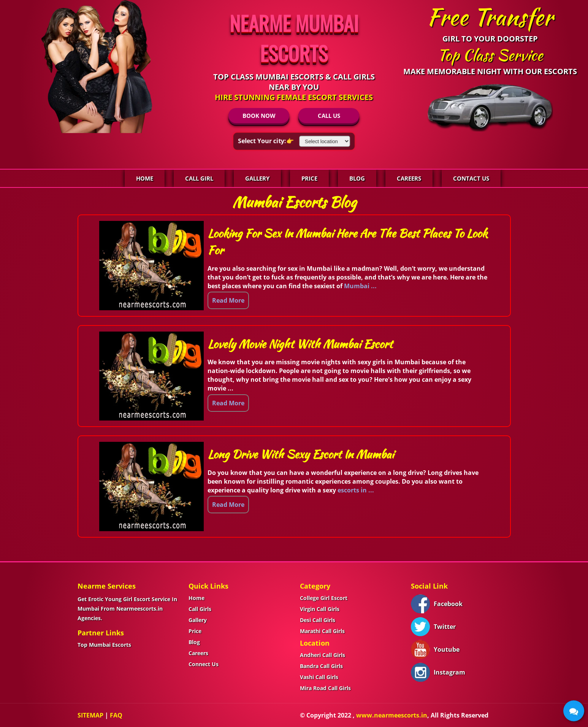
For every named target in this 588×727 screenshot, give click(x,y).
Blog (357, 178)
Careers (409, 178)
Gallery (257, 178)
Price (309, 178)
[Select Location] (325, 141)
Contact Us (471, 178)
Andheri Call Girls (323, 655)
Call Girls (200, 609)
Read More (228, 300)
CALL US (329, 116)
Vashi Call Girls (319, 677)
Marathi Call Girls (322, 631)
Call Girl (199, 178)
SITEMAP (90, 715)
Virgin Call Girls (320, 609)
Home (145, 178)
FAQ (116, 715)
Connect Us (204, 664)
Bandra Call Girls (321, 666)
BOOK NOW (259, 116)
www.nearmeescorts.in (392, 715)
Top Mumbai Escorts (104, 645)
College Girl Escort (324, 598)
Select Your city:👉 (266, 141)
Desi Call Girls (318, 620)
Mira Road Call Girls (325, 688)
